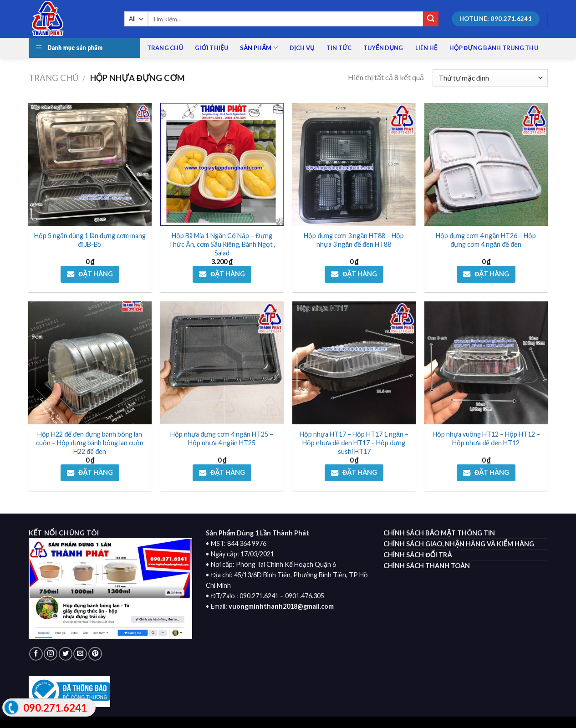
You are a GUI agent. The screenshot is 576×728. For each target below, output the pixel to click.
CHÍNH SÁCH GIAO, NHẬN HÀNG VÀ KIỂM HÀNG (459, 544)
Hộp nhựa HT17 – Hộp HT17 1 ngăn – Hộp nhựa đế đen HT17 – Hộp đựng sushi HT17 (354, 443)
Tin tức (339, 48)
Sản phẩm (259, 48)
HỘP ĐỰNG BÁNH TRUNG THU (494, 48)
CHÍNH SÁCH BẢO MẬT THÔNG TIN (439, 533)
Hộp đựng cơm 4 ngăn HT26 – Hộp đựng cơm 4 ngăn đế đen (486, 240)
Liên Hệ (426, 48)
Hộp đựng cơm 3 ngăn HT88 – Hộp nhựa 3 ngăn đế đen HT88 (354, 240)
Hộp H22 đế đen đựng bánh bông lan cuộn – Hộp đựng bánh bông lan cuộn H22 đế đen (90, 443)
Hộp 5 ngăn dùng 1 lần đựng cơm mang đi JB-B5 (90, 240)
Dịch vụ (302, 48)
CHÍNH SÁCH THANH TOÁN (427, 566)
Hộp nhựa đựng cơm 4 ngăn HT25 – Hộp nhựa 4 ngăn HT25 (222, 438)
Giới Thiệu (212, 48)
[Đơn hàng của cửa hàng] (490, 78)
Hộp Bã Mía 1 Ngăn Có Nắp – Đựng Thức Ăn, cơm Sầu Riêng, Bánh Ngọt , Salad (222, 244)
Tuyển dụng (383, 48)
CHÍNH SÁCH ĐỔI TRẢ (418, 555)
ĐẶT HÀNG (96, 274)
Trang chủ (165, 48)
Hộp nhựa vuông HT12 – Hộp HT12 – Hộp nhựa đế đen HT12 (486, 438)
